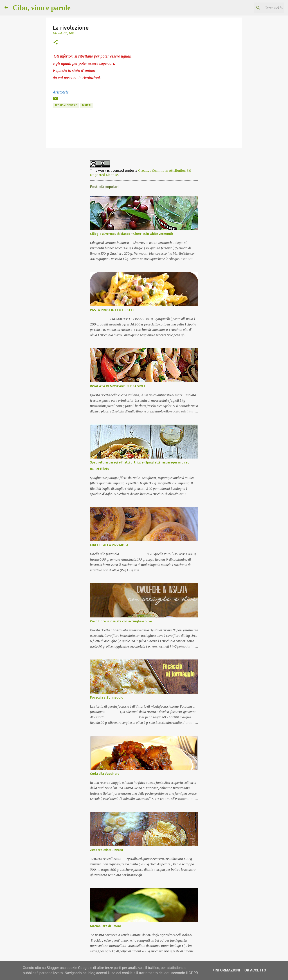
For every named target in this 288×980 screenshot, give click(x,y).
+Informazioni (226, 970)
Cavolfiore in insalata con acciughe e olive (121, 621)
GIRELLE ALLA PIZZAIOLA (109, 545)
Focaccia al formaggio (107, 697)
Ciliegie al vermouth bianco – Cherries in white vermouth (132, 234)
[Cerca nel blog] (261, 8)
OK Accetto (255, 970)
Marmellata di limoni (105, 926)
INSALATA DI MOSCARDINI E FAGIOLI (117, 386)
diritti (87, 105)
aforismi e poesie (66, 105)
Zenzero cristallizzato (107, 850)
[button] (56, 42)
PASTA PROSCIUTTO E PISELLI (113, 310)
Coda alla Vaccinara (105, 774)
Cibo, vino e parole (42, 8)
